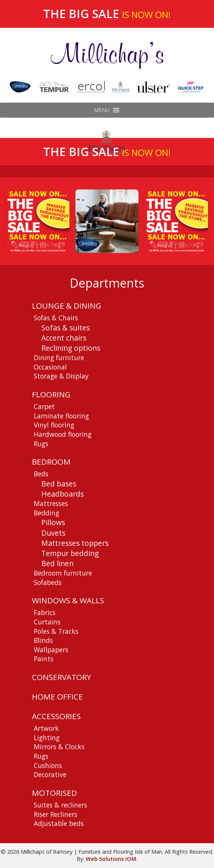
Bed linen (57, 563)
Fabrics (45, 612)
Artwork (46, 728)
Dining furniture (59, 358)
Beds (41, 474)
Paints (44, 659)
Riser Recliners (56, 814)
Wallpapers (51, 650)
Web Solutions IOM (111, 859)
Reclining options (71, 348)
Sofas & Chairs (56, 318)
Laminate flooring (61, 416)
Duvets (53, 533)
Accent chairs (64, 338)
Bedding (47, 513)
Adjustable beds (59, 823)
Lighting (47, 738)
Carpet (44, 406)
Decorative (50, 774)
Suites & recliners (60, 805)
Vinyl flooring (54, 425)
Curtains (47, 622)
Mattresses (51, 503)
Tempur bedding (70, 553)
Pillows (53, 522)
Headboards (63, 494)
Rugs (41, 444)
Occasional (50, 367)
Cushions (48, 765)
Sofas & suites (66, 328)
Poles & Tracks (56, 631)
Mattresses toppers (75, 543)
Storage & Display (61, 376)
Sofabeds (48, 582)
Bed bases (59, 484)
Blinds (43, 640)
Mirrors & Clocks (59, 747)
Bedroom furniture (63, 573)
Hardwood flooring (63, 434)
